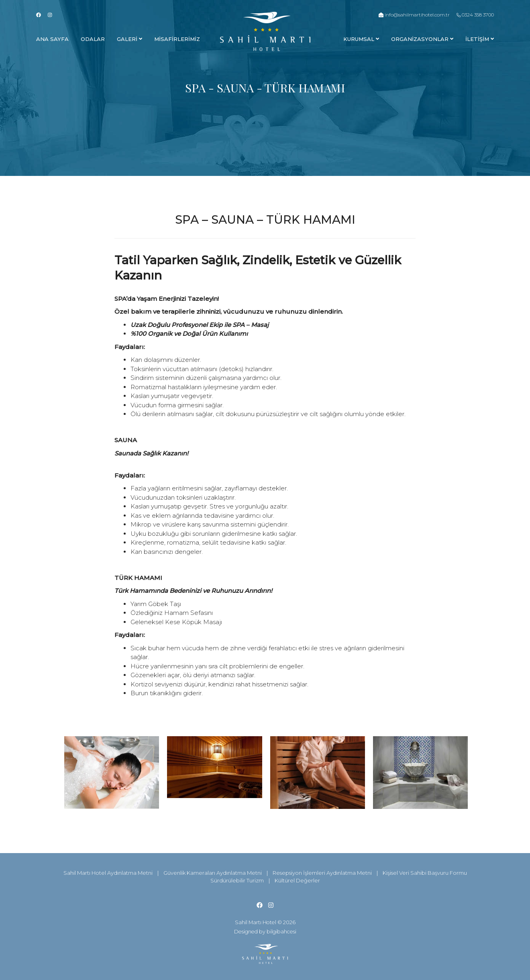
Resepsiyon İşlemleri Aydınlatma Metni (322, 873)
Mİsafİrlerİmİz (177, 39)
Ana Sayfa (52, 39)
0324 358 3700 (475, 15)
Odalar (93, 39)
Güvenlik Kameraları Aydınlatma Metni (213, 873)
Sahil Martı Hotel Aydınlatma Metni (108, 873)
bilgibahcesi (281, 932)
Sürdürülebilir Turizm (237, 880)
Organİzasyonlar (422, 39)
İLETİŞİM (480, 39)
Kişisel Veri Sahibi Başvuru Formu (425, 873)
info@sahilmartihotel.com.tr (414, 15)
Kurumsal (361, 39)
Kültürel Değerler (297, 880)
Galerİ (129, 39)
